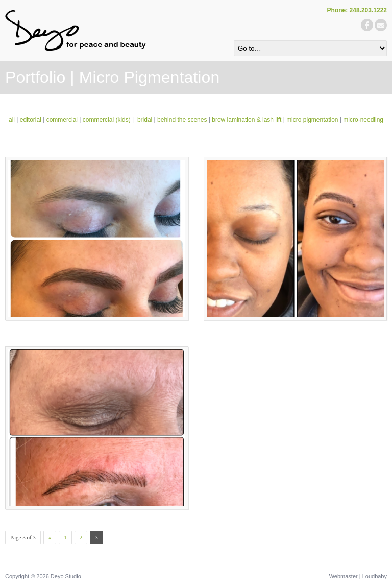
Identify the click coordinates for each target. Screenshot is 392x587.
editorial (31, 120)
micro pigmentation (312, 120)
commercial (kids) (107, 120)
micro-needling (363, 120)
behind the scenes (182, 120)
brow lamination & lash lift (247, 120)
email (381, 25)
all (12, 120)
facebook (367, 25)
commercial (62, 120)
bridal (145, 120)
